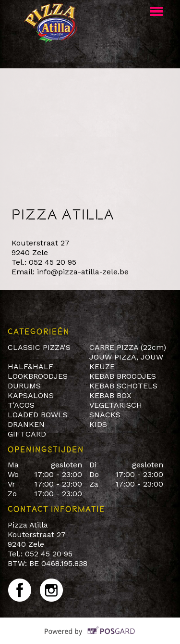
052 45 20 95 (53, 262)
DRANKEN (26, 424)
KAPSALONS (31, 395)
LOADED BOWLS (38, 415)
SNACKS (105, 415)
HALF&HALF (30, 367)
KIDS (98, 424)
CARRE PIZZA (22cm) (128, 347)
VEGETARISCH (116, 405)
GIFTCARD (27, 434)
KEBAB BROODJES (123, 376)
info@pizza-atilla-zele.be (83, 272)
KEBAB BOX (110, 395)
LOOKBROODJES (38, 376)
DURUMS (24, 386)
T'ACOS (21, 405)
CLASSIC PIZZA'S (39, 347)
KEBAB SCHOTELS (123, 386)
